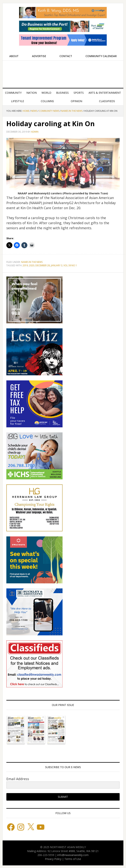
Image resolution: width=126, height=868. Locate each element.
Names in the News (32, 262)
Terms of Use (73, 859)
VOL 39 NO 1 (70, 265)
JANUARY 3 (57, 265)
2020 (32, 265)
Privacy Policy (53, 859)
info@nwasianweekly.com (73, 855)
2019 (25, 265)
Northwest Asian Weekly (63, 73)
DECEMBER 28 (43, 265)
